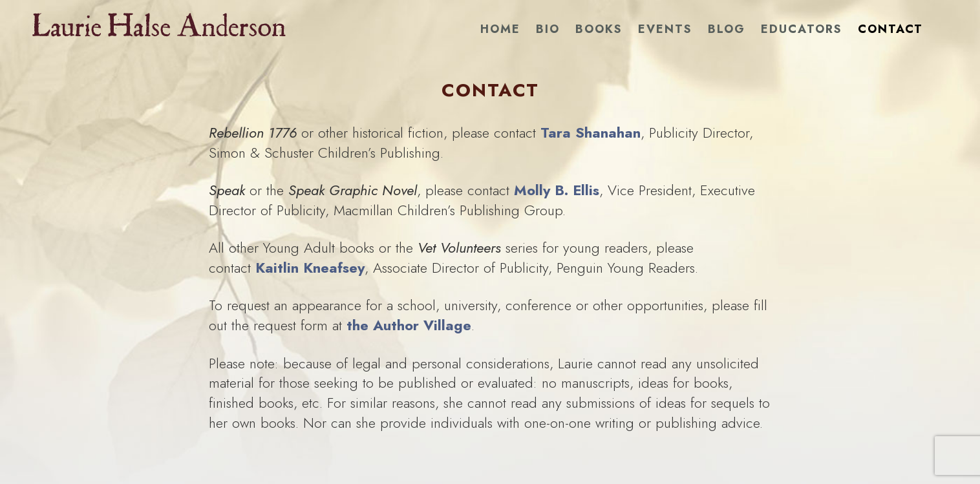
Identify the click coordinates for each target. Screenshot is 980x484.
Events (665, 29)
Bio (548, 29)
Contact (890, 29)
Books (599, 29)
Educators (802, 29)
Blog (727, 29)
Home (500, 29)
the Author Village (409, 325)
